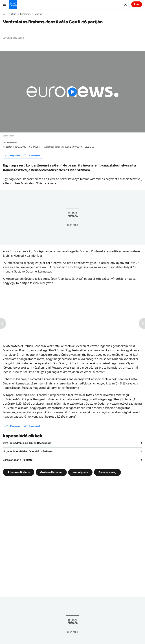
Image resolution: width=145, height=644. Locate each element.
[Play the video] (72, 92)
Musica (38, 14)
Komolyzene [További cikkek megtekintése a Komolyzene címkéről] (80, 472)
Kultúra (13, 14)
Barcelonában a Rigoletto (18, 460)
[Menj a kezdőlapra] (13, 4)
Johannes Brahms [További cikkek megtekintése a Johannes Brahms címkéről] (19, 472)
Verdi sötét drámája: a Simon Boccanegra (27, 443)
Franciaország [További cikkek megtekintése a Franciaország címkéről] (107, 472)
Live (137, 4)
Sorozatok (25, 14)
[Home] (4, 14)
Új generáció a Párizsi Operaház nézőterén (28, 451)
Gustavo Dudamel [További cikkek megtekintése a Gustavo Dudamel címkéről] (51, 472)
